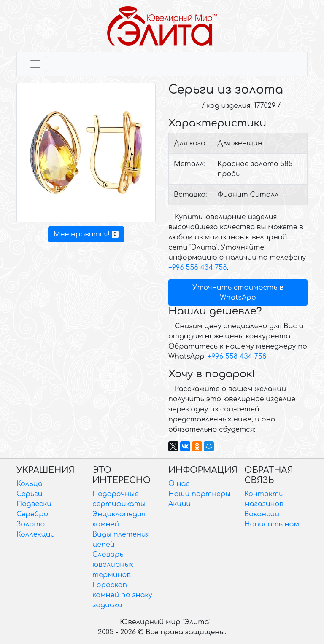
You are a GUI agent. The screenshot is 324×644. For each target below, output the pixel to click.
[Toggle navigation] (35, 64)
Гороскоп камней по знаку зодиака (122, 595)
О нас (179, 484)
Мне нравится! (86, 234)
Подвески (34, 504)
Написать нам (272, 524)
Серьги (29, 494)
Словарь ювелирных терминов (113, 565)
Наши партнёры (200, 494)
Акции (180, 504)
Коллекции (36, 534)
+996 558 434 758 (198, 268)
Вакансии (262, 514)
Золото (31, 524)
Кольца (30, 484)
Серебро (32, 514)
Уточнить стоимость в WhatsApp (238, 292)
